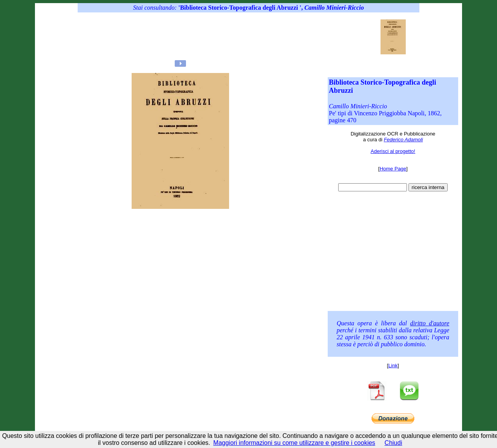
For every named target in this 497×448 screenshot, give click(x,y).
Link (393, 366)
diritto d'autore (430, 323)
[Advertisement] (233, 37)
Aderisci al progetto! (393, 151)
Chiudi (393, 443)
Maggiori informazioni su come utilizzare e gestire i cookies (294, 443)
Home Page (393, 169)
